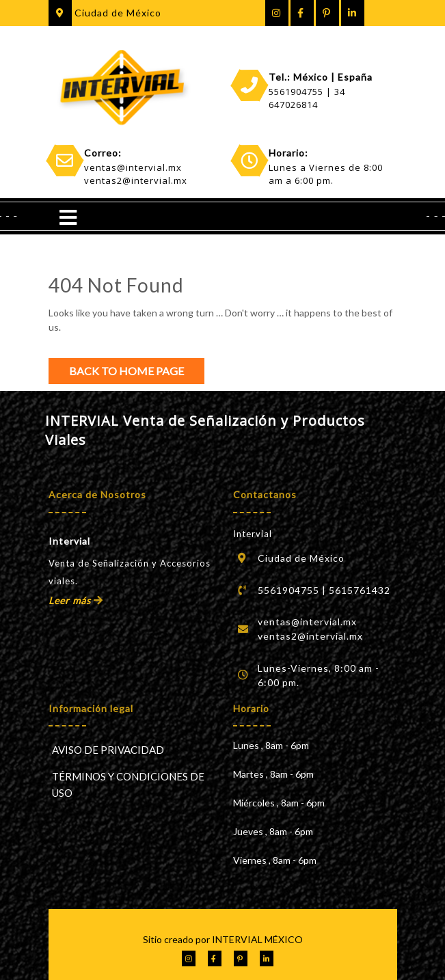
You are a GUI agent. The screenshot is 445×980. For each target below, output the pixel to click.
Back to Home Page (126, 371)
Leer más (76, 600)
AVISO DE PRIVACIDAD (108, 750)
